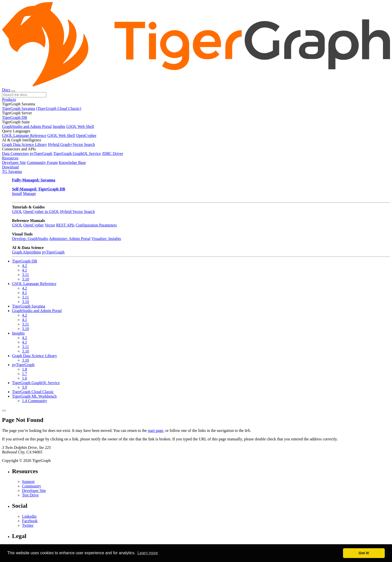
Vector (50, 225)
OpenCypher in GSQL (41, 212)
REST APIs (65, 225)
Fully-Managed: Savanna (34, 180)
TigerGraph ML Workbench (34, 396)
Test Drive (30, 495)
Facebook (30, 521)
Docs (6, 90)
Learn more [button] (148, 553)
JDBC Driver (113, 154)
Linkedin (29, 516)
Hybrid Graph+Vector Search (71, 145)
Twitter (28, 525)
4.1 (24, 270)
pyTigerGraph (41, 154)
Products (9, 99)
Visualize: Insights (106, 239)
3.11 (25, 275)
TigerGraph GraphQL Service (77, 154)
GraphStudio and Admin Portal (27, 126)
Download (10, 167)
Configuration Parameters (96, 225)
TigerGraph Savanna (18, 108)
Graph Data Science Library (24, 145)
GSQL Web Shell (80, 126)
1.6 (24, 378)
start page (155, 431)
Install (17, 194)
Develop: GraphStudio (30, 239)
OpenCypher (86, 135)
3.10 (25, 279)
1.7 (24, 374)
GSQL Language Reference (24, 135)
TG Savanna (12, 172)
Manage (29, 194)
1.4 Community (34, 401)
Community (31, 486)
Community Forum (42, 163)
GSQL (17, 212)
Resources (10, 158)
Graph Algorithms (26, 252)
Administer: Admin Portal (70, 239)
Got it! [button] (364, 553)
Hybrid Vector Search (77, 212)
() (58, 108)
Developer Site (14, 163)
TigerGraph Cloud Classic (33, 392)
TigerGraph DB (14, 117)
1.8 (24, 369)
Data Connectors (15, 154)
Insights (59, 126)
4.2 (24, 266)
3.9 (24, 387)
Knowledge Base (72, 163)
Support (28, 482)
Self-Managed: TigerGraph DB (39, 189)
